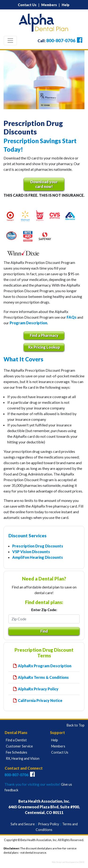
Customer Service (19, 746)
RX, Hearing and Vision (23, 758)
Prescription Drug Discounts (38, 546)
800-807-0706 (61, 40)
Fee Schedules (17, 752)
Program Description (28, 323)
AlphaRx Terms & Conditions (43, 677)
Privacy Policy (48, 824)
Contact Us (27, 5)
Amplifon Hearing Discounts (38, 557)
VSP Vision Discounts (31, 552)
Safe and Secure (23, 824)
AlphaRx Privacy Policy (38, 689)
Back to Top (76, 725)
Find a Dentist (16, 740)
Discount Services (27, 536)
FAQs (72, 317)
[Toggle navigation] (10, 41)
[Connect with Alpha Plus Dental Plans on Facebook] (79, 41)
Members (49, 5)
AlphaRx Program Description (45, 666)
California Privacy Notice (40, 700)
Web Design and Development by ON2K (68, 862)
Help (66, 5)
